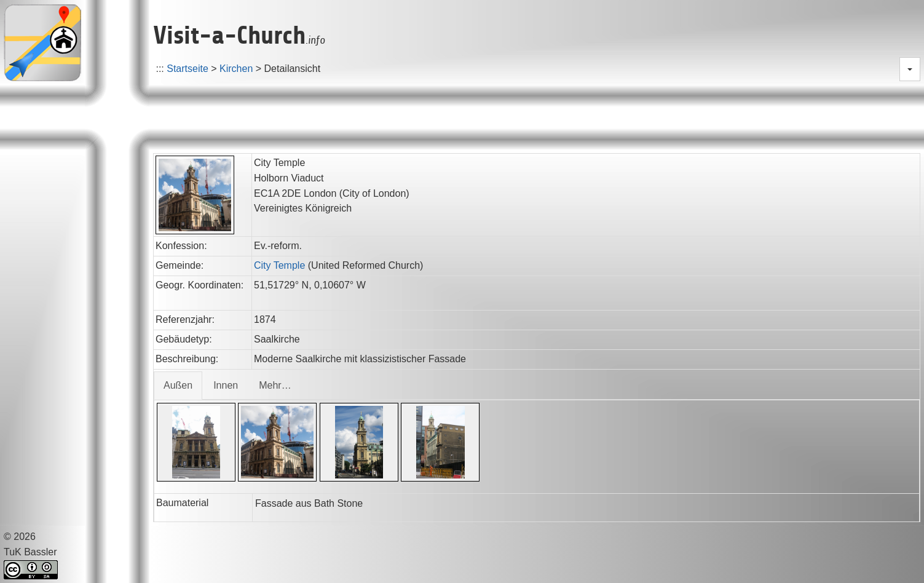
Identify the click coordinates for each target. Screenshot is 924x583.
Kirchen (236, 69)
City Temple (279, 265)
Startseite (188, 69)
